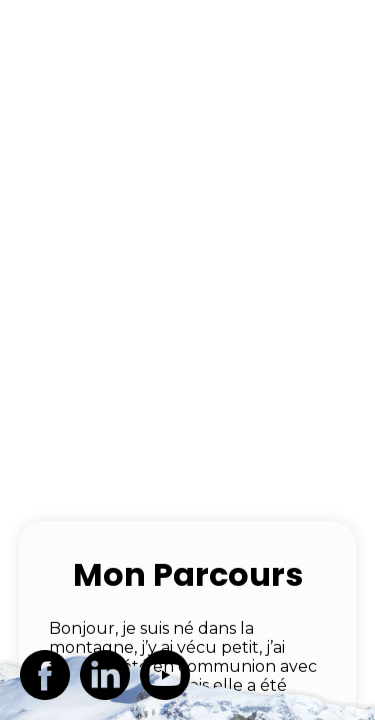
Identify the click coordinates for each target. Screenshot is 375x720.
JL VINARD (88, 30)
